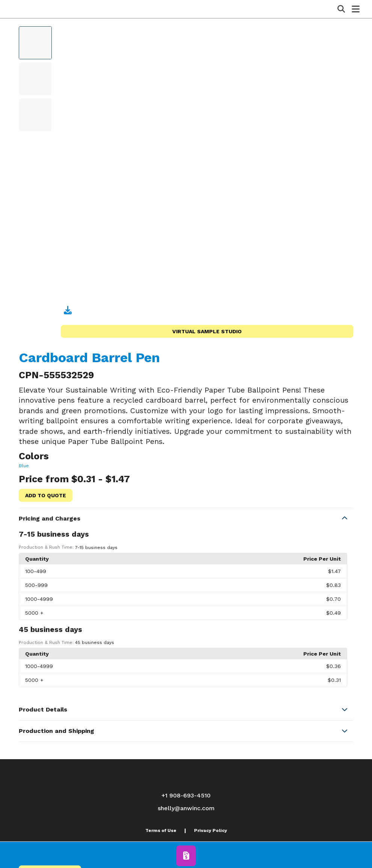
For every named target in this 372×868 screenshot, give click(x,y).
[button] (186, 519)
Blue (24, 466)
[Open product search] (341, 9)
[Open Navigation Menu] (356, 9)
